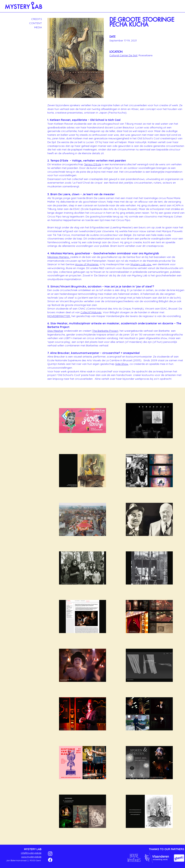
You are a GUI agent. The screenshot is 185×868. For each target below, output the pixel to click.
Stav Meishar (55, 331)
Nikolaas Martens (59, 257)
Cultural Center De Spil (123, 55)
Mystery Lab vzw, (141, 264)
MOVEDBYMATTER (59, 316)
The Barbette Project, (105, 331)
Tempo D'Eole (93, 164)
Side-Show (122, 364)
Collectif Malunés (91, 312)
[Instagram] (50, 854)
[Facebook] (50, 860)
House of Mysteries (87, 264)
